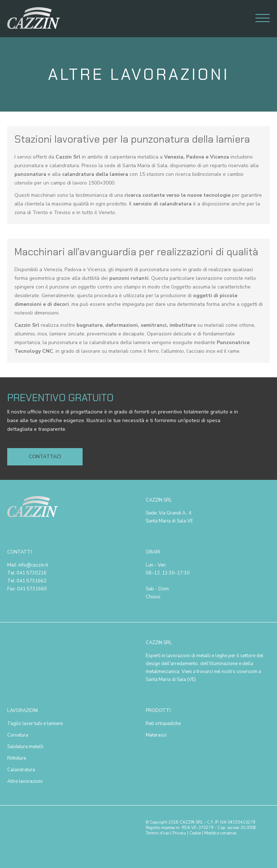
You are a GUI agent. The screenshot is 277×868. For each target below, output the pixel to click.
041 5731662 (32, 581)
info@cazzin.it (33, 565)
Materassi (156, 735)
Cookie (195, 833)
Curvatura (18, 735)
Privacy (179, 833)
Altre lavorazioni (25, 781)
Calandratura (21, 770)
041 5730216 (32, 573)
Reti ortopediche (163, 724)
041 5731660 (32, 589)
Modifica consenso (220, 833)
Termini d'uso (157, 833)
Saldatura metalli (25, 747)
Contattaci (45, 457)
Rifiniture (17, 758)
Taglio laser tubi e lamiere (35, 724)
